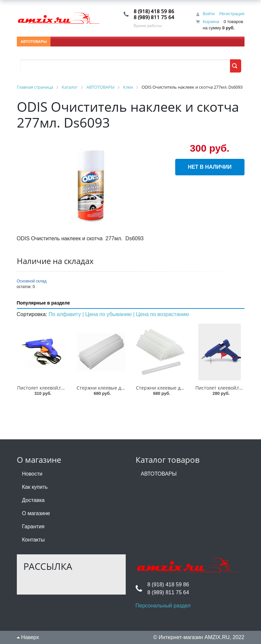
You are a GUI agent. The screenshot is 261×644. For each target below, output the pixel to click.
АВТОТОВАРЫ (34, 42)
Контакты (33, 540)
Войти (209, 14)
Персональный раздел (163, 606)
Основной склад (32, 281)
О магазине (36, 513)
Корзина (211, 22)
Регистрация (232, 14)
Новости (32, 474)
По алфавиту (65, 314)
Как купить (35, 487)
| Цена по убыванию (108, 314)
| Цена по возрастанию (161, 314)
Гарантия (33, 527)
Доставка (33, 500)
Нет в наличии (210, 167)
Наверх (28, 637)
